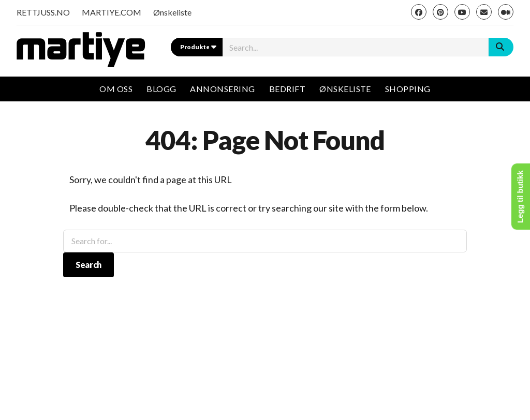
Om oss (116, 89)
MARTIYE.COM (112, 12)
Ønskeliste (172, 12)
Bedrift (287, 89)
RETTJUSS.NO (43, 12)
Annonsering (222, 89)
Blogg (161, 89)
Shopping (408, 89)
